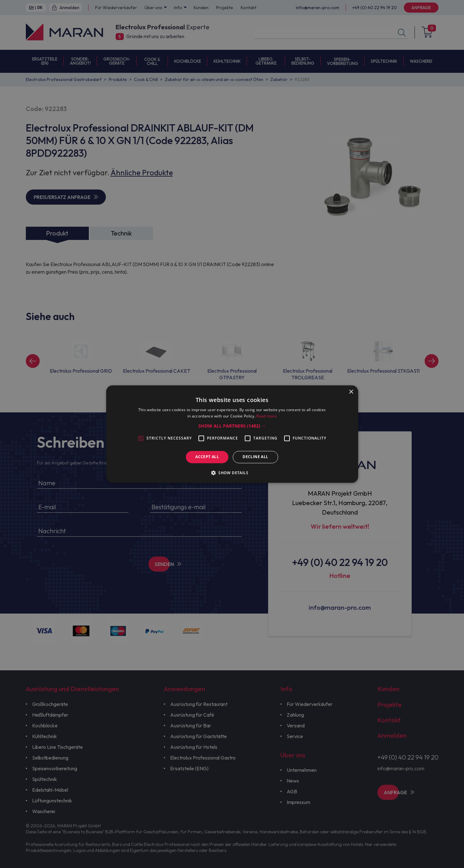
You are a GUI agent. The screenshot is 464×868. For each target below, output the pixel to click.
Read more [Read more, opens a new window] (266, 416)
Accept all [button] (207, 457)
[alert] (232, 434)
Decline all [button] (255, 457)
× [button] (351, 392)
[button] (232, 426)
